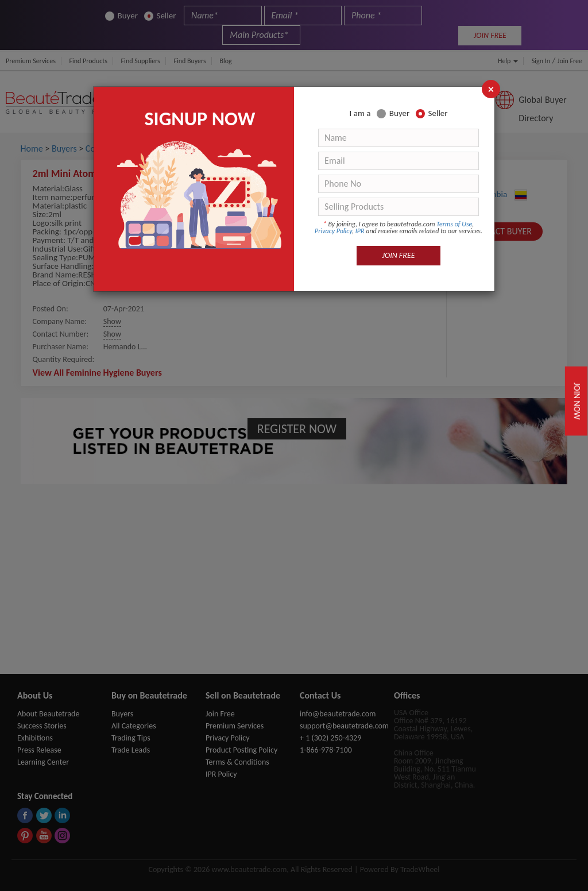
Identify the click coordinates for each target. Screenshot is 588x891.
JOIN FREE (399, 255)
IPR (360, 231)
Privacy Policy (333, 231)
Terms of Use (454, 224)
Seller (432, 113)
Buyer (393, 113)
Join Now (577, 401)
